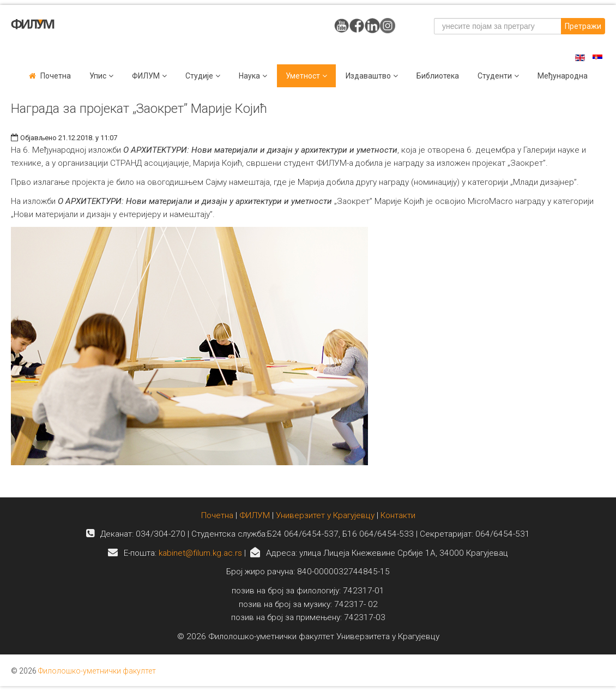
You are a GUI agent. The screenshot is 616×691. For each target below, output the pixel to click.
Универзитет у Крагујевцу (325, 515)
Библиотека (438, 76)
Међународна (563, 76)
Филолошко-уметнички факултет (97, 671)
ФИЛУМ (255, 515)
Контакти (398, 515)
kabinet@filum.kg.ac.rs (200, 553)
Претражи (583, 26)
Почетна (56, 76)
